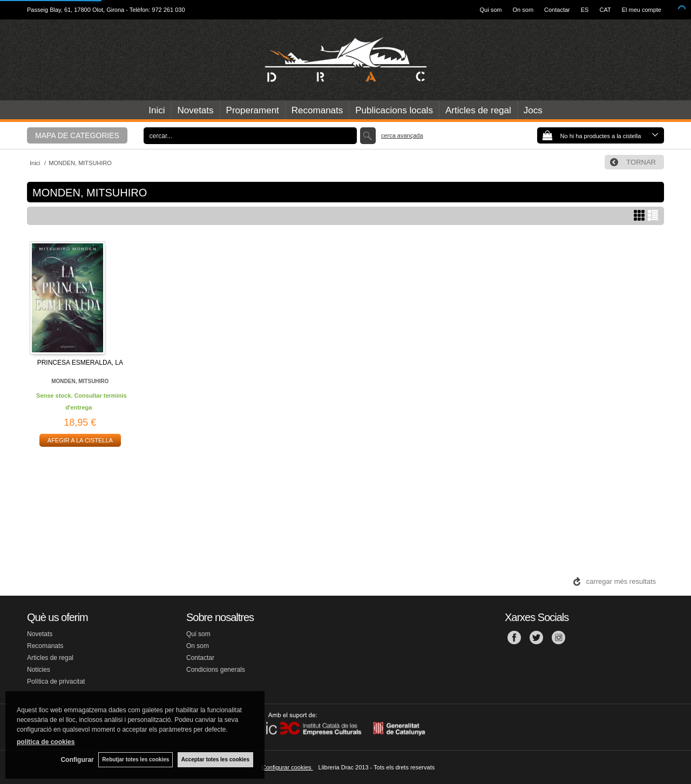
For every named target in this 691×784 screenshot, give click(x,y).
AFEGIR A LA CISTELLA (80, 440)
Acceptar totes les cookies (215, 759)
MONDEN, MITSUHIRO (80, 381)
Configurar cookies (287, 767)
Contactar (557, 10)
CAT (605, 10)
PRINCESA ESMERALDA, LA (80, 363)
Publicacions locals (394, 110)
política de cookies (46, 741)
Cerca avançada (402, 135)
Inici (157, 110)
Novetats (195, 110)
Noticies (39, 670)
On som (523, 10)
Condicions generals (216, 670)
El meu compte (642, 10)
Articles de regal (478, 110)
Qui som (491, 10)
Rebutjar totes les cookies (135, 759)
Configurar (76, 760)
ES (585, 10)
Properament (253, 110)
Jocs (533, 110)
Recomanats (317, 110)
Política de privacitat (56, 681)
